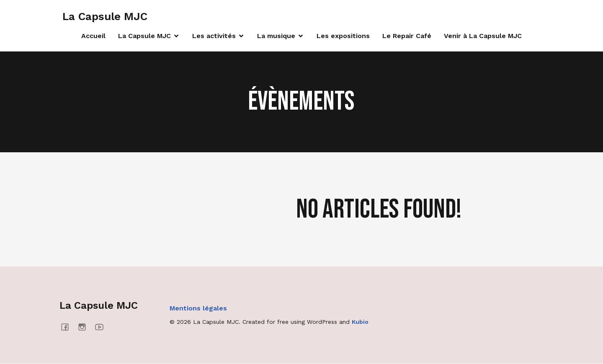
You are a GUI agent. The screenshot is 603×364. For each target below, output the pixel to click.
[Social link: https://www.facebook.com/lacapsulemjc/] (68, 327)
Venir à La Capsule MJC (483, 36)
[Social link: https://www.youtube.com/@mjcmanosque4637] (102, 327)
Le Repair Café (407, 36)
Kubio (360, 322)
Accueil (93, 36)
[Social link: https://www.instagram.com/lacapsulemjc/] (85, 327)
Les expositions (343, 36)
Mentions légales (198, 309)
